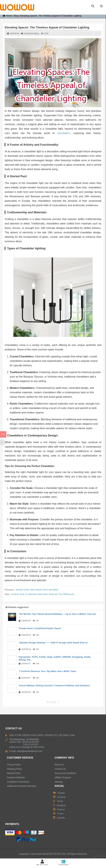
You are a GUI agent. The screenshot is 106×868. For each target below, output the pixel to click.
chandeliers (64, 133)
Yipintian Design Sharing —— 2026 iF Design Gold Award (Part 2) (53, 643)
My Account (42, 863)
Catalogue (64, 863)
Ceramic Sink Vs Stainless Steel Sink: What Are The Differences (43, 594)
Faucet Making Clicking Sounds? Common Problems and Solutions (54, 686)
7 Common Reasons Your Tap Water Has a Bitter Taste (47, 671)
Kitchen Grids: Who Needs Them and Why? (37, 590)
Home (7, 16)
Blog (16, 16)
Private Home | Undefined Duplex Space (40, 628)
